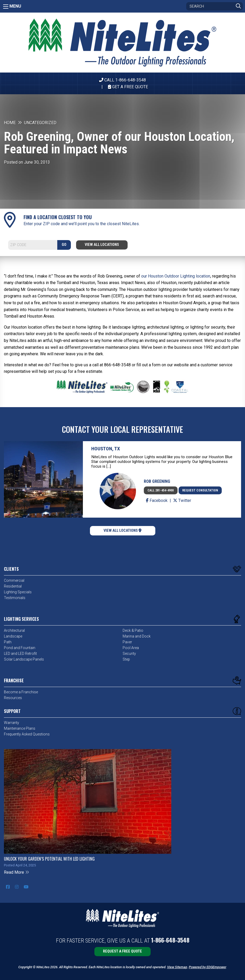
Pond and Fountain (20, 648)
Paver (127, 642)
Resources (13, 698)
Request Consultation (200, 490)
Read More (17, 872)
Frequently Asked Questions (27, 734)
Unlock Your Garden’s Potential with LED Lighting (49, 859)
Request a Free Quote (122, 951)
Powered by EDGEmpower (207, 967)
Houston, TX (106, 449)
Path (8, 642)
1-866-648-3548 (170, 940)
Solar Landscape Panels (24, 659)
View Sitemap (177, 967)
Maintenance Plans (20, 728)
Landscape (13, 636)
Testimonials (15, 598)
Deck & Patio (133, 630)
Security (129, 654)
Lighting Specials (18, 592)
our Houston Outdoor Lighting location (176, 276)
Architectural (14, 630)
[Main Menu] (6, 7)
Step (126, 659)
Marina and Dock (137, 636)
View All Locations (102, 245)
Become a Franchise (21, 692)
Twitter (182, 500)
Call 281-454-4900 (161, 490)
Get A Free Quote (128, 87)
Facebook (157, 500)
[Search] (215, 6)
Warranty (12, 723)
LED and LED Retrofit (20, 654)
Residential (13, 586)
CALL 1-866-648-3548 (122, 80)
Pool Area (131, 648)
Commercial (14, 580)
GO (64, 245)
